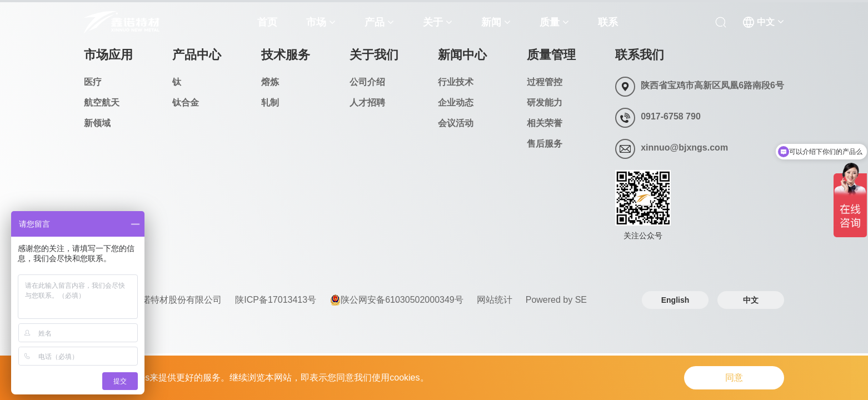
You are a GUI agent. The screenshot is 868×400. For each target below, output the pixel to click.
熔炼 (270, 82)
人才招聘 (367, 102)
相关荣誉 (545, 123)
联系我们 (640, 55)
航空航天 (102, 102)
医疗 (93, 82)
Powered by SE (556, 300)
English (675, 300)
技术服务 (286, 55)
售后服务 (545, 144)
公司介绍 (367, 82)
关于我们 (374, 55)
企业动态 (456, 102)
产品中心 (197, 55)
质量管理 (551, 55)
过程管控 (545, 82)
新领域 (97, 123)
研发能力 (545, 102)
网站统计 (495, 300)
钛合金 (186, 102)
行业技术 (456, 82)
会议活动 (456, 123)
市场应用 (108, 55)
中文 (751, 300)
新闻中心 (462, 55)
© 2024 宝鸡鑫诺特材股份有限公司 (153, 300)
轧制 (270, 102)
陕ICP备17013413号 (276, 300)
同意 (734, 377)
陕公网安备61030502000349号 (396, 300)
